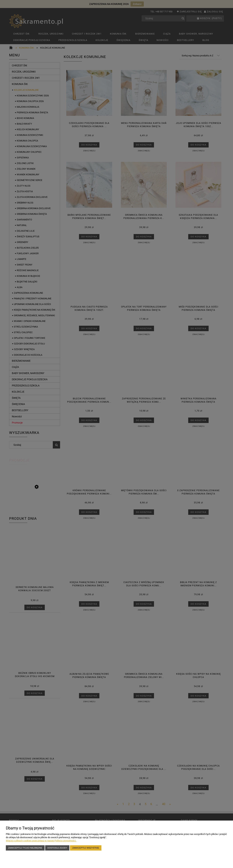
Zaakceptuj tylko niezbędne (25, 848)
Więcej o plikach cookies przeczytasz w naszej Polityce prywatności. (41, 841)
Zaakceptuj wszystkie (86, 848)
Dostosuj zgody (57, 848)
